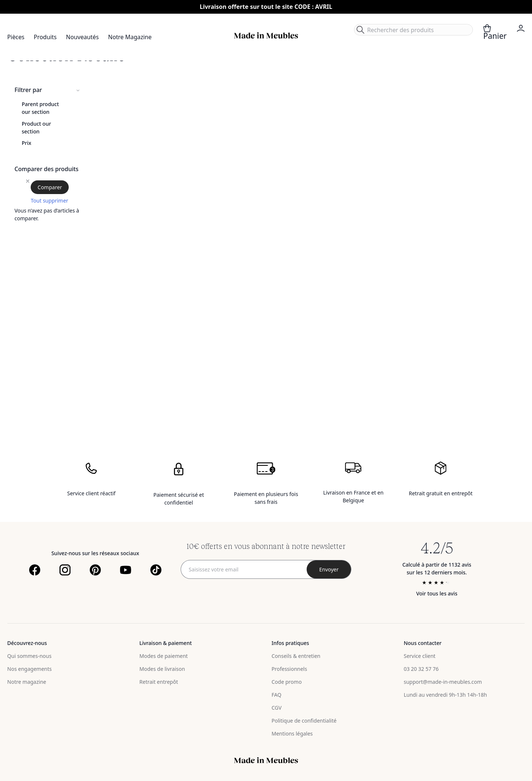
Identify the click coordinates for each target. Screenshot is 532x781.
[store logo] (266, 36)
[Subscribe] (329, 569)
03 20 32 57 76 (421, 669)
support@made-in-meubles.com (443, 682)
